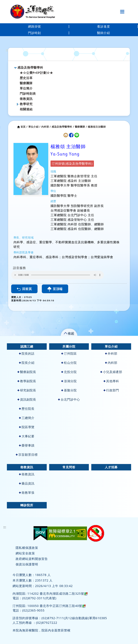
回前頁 (24, 289)
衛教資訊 (26, 99)
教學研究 (26, 104)
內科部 (111, 363)
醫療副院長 (27, 372)
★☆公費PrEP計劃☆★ (36, 73)
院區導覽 (27, 427)
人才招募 (111, 467)
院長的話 (27, 353)
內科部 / (46, 127)
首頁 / (24, 127)
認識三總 (27, 346)
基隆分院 (69, 390)
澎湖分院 (69, 381)
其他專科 (111, 381)
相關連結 (26, 109)
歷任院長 (27, 409)
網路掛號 (34, 26)
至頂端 (55, 289)
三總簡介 (27, 418)
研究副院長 (27, 390)
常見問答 (69, 467)
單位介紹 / (34, 127)
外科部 (111, 353)
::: (7, 50)
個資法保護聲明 (27, 564)
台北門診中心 (69, 399)
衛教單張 (27, 493)
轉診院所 (27, 505)
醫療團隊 (26, 83)
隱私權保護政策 (27, 548)
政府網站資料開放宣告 (32, 559)
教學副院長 (27, 381)
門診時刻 (34, 33)
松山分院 (69, 363)
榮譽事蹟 (27, 445)
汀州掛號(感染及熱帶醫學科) (72, 164)
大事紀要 (27, 436)
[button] (69, 333)
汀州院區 (69, 353)
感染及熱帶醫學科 (30, 67)
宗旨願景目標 (27, 455)
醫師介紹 (104, 33)
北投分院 (69, 372)
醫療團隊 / (81, 127)
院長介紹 (27, 363)
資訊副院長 (27, 399)
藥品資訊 (27, 483)
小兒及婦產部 (111, 372)
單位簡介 (26, 88)
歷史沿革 (26, 78)
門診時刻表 (28, 94)
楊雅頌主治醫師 (97, 127)
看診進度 (104, 26)
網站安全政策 (25, 553)
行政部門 (111, 390)
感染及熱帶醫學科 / (63, 127)
